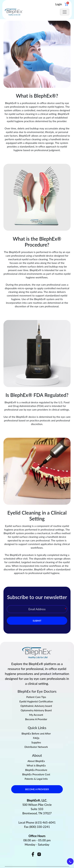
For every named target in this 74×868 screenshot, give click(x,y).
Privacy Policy (22, 858)
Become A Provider (36, 700)
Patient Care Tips (36, 678)
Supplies (36, 723)
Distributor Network (36, 727)
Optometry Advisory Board (36, 691)
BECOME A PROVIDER (37, 770)
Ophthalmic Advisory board (36, 686)
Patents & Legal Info (36, 759)
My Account (36, 695)
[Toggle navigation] (65, 12)
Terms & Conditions (47, 858)
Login (59, 4)
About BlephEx (36, 741)
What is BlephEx (36, 746)
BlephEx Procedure (36, 750)
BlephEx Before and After (36, 714)
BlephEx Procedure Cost (36, 755)
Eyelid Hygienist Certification (36, 682)
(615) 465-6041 (45, 803)
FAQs (36, 718)
